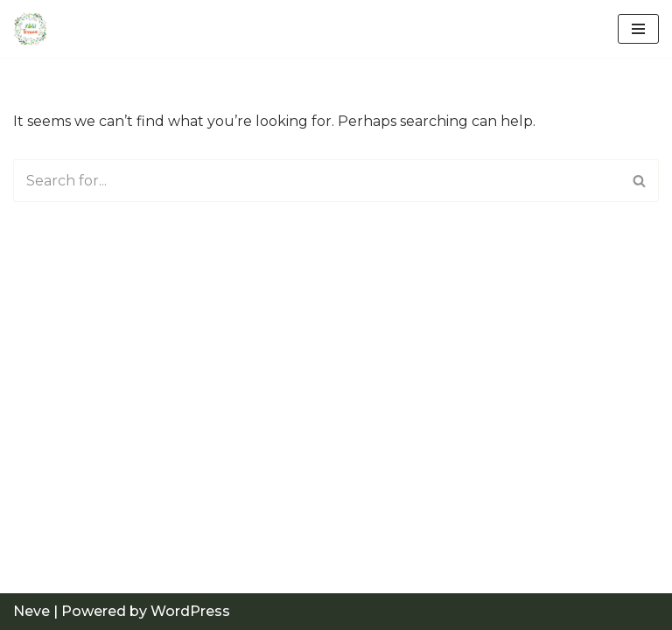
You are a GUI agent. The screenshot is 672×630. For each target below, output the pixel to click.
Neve (31, 611)
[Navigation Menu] (638, 29)
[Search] (316, 181)
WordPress (190, 611)
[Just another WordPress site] (35, 29)
